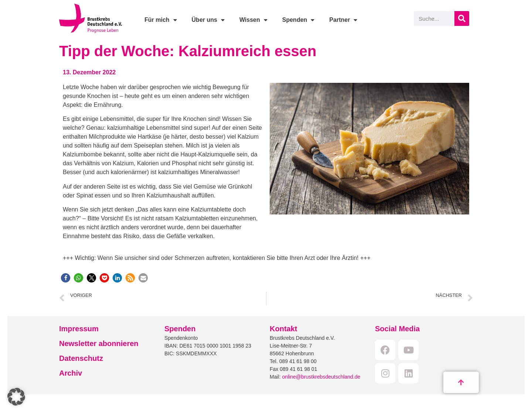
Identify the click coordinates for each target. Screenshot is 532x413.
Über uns (208, 20)
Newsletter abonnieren (99, 343)
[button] (66, 278)
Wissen (253, 20)
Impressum (79, 329)
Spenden (299, 20)
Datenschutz (81, 358)
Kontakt (283, 329)
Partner (343, 20)
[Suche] (462, 18)
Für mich (161, 20)
